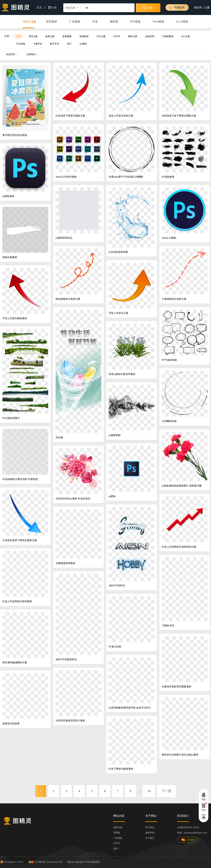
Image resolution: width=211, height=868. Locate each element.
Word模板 (159, 22)
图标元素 (133, 36)
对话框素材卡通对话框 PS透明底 (20, 479)
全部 (18, 36)
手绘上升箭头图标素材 (15, 318)
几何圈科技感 (169, 421)
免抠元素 (28, 22)
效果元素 (50, 36)
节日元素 (101, 36)
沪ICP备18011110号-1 (12, 862)
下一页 (167, 791)
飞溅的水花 (168, 626)
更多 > (116, 849)
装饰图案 (67, 36)
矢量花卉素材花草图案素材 (177, 687)
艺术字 (117, 36)
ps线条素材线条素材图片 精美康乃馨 (182, 486)
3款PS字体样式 (117, 586)
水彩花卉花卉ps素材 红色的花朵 (73, 499)
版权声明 (150, 833)
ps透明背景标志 (64, 238)
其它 (69, 44)
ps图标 (112, 496)
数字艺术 (55, 44)
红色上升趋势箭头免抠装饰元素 (179, 547)
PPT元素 (186, 36)
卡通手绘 (38, 44)
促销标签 (84, 36)
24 (149, 791)
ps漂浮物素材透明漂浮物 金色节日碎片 (130, 708)
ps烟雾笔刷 (115, 435)
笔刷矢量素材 (10, 257)
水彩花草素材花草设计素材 (70, 721)
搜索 (148, 8)
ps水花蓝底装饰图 (118, 252)
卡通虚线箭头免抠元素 (174, 299)
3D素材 (83, 44)
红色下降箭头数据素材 (121, 769)
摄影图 (114, 22)
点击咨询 (188, 840)
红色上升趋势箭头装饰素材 (17, 601)
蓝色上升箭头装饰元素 (121, 116)
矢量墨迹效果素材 (65, 563)
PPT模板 (135, 22)
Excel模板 (182, 22)
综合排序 (12, 54)
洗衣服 (59, 438)
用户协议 (150, 827)
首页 (41, 8)
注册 (207, 8)
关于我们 (150, 838)
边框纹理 (150, 36)
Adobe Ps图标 (169, 238)
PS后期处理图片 (11, 418)
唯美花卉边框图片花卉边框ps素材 (180, 755)
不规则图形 (168, 36)
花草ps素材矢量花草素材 (122, 374)
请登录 (198, 8)
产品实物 (21, 44)
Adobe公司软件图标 (66, 177)
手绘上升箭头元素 (119, 313)
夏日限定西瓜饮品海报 (15, 135)
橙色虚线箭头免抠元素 (68, 299)
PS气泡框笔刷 (169, 360)
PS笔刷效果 (168, 177)
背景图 (117, 833)
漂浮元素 (33, 36)
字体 (95, 22)
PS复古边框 (115, 647)
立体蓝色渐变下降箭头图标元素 (20, 540)
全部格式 (32, 54)
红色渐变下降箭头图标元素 (70, 116)
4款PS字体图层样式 (66, 659)
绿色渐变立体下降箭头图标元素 (179, 116)
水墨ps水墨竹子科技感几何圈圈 (126, 177)
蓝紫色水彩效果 (11, 724)
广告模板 (75, 22)
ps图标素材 (8, 196)
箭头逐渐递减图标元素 (15, 662)
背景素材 (52, 22)
